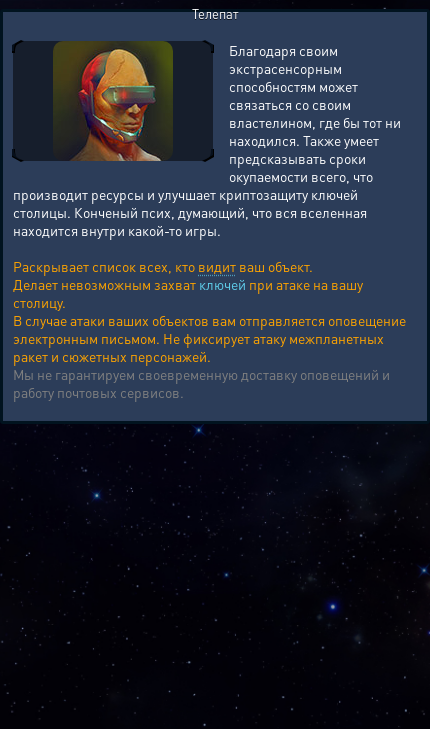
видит (217, 266)
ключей (222, 284)
